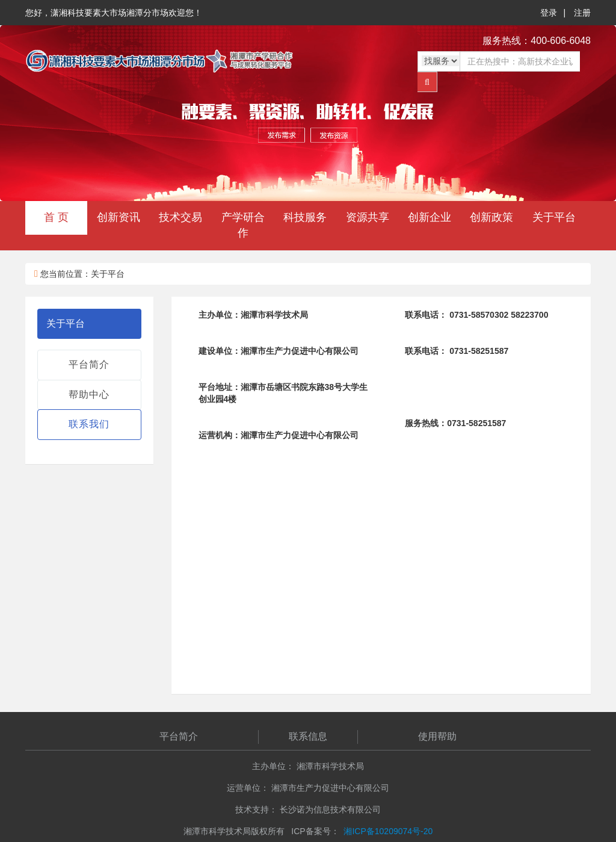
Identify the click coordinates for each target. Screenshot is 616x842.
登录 (549, 13)
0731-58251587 (457, 351)
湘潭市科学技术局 (253, 315)
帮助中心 (89, 395)
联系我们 (89, 424)
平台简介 (89, 364)
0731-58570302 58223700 (476, 315)
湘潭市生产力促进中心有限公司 (279, 351)
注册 (582, 13)
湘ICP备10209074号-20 (388, 831)
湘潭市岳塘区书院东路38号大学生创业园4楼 (283, 393)
